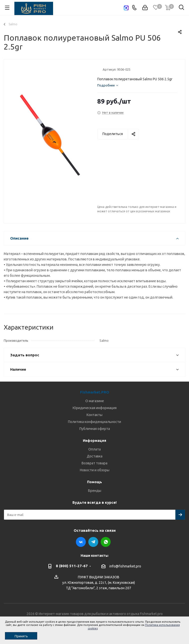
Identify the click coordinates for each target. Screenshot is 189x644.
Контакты (94, 415)
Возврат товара (94, 463)
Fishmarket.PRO (95, 392)
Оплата (94, 449)
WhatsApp (106, 542)
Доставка (95, 456)
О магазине (95, 401)
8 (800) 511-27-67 (72, 566)
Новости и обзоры (95, 470)
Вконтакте (81, 542)
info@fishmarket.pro (125, 566)
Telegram (93, 542)
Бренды (95, 491)
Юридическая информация (95, 408)
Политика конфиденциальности (94, 422)
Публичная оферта (95, 429)
